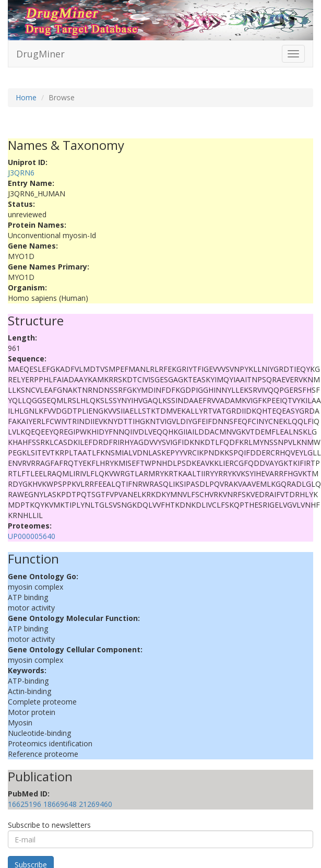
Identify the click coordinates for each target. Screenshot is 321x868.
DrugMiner (40, 54)
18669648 (60, 804)
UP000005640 (32, 536)
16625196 (25, 804)
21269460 (96, 804)
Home (26, 97)
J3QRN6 (21, 173)
